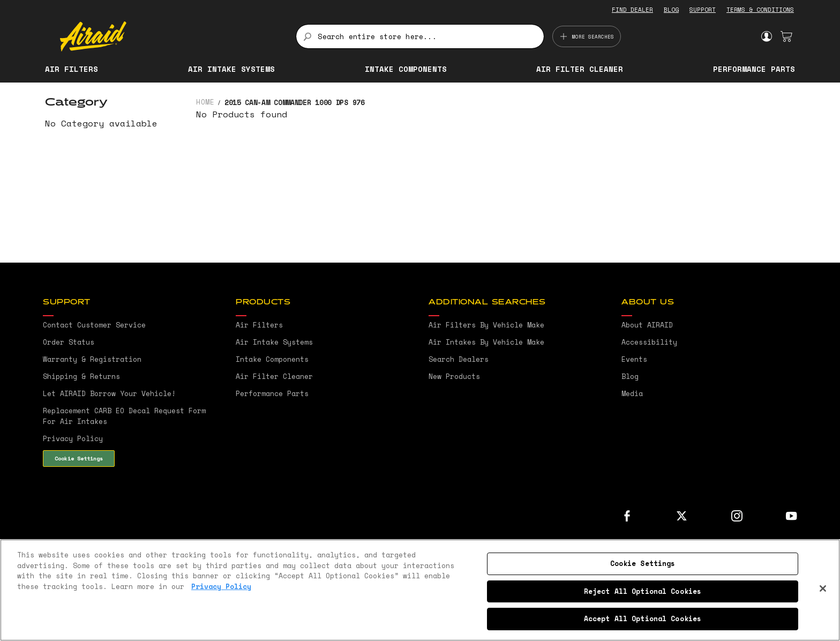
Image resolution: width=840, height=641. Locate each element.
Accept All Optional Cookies (643, 618)
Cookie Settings (79, 458)
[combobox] (420, 36)
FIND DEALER (632, 10)
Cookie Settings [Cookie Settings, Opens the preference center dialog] (643, 563)
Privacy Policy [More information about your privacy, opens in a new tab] (221, 586)
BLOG (671, 10)
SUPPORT (703, 10)
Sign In (766, 36)
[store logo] (172, 36)
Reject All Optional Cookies (643, 591)
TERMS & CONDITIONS (760, 10)
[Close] (823, 588)
